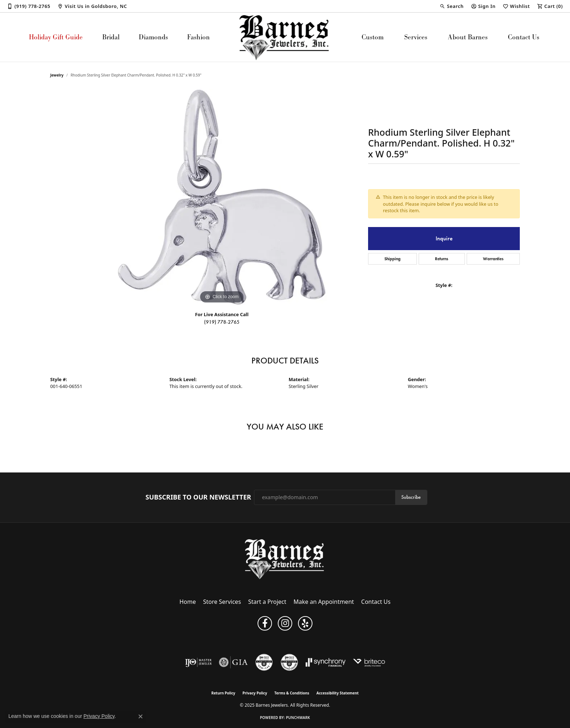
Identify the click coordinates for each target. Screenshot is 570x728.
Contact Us (524, 37)
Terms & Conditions (292, 693)
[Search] (452, 6)
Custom (373, 37)
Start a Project (267, 602)
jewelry (57, 75)
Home (188, 602)
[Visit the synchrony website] (326, 662)
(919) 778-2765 (222, 322)
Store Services (222, 602)
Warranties (493, 259)
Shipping (392, 259)
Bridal (111, 37)
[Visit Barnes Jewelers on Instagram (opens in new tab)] (285, 623)
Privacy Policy (255, 693)
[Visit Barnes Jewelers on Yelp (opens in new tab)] (305, 623)
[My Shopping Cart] (550, 6)
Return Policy (223, 693)
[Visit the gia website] (233, 662)
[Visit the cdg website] (289, 662)
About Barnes (468, 37)
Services (416, 37)
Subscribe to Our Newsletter (198, 497)
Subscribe (411, 497)
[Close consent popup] (141, 716)
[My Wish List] (516, 6)
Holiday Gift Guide (56, 37)
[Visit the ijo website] (198, 662)
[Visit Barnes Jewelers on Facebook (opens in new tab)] (265, 623)
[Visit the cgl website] (264, 662)
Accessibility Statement (338, 693)
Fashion (198, 37)
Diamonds (153, 37)
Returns (442, 259)
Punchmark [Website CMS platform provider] (298, 718)
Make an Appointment (324, 602)
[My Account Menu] (483, 6)
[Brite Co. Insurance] (369, 662)
